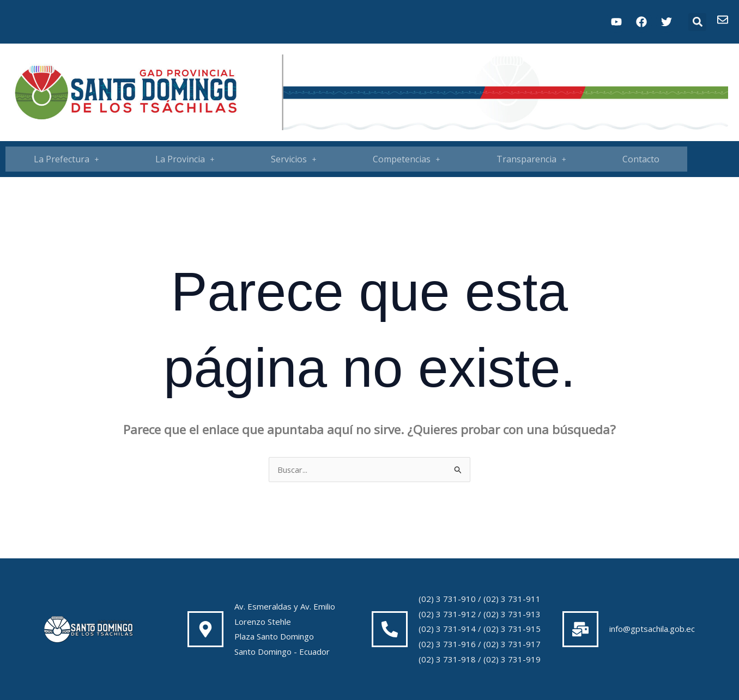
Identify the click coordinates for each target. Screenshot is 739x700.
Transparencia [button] (531, 159)
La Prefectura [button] (66, 159)
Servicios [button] (294, 159)
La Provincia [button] (185, 159)
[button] (697, 22)
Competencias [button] (407, 159)
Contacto (641, 159)
